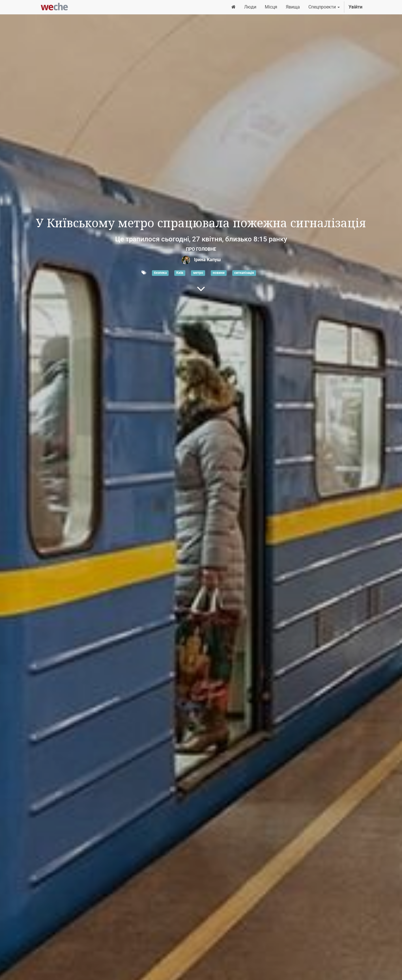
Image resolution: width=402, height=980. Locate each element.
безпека (160, 273)
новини (219, 273)
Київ (180, 273)
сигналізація (244, 273)
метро (198, 273)
